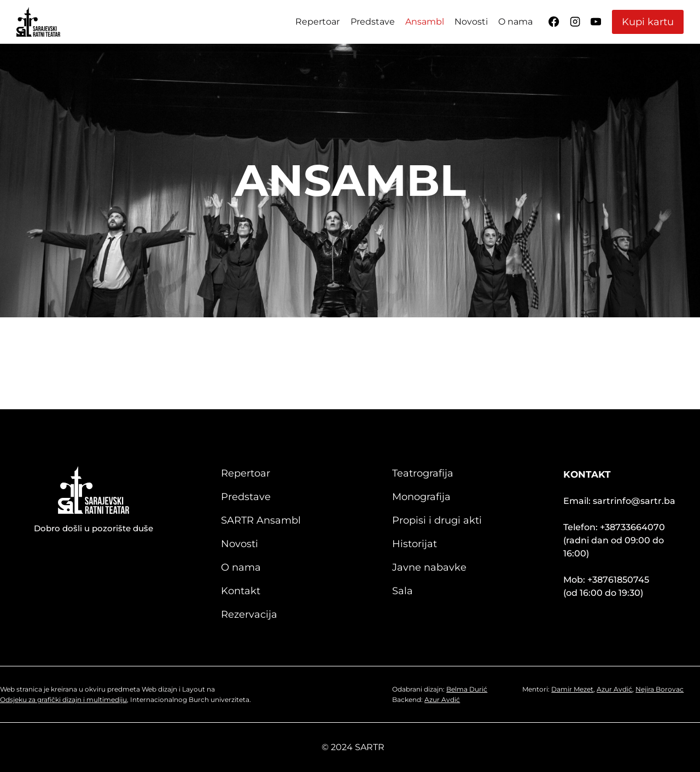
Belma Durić (468, 689)
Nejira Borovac (661, 689)
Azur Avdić (444, 700)
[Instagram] (575, 22)
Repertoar (317, 22)
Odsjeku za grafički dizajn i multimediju (63, 700)
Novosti (471, 22)
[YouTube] (596, 22)
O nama (515, 22)
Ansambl (425, 22)
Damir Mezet (574, 689)
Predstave (373, 22)
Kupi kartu (648, 22)
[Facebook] (554, 22)
